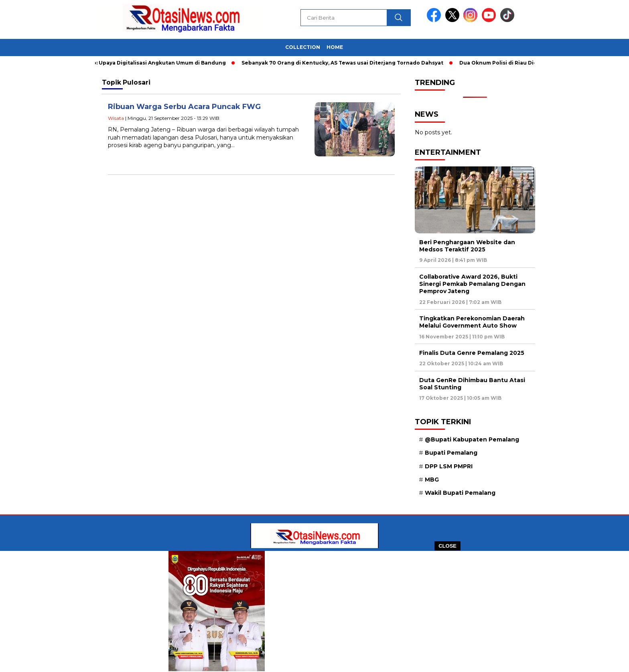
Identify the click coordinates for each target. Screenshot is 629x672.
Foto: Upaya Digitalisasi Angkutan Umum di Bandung (157, 63)
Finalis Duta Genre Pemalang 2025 (472, 353)
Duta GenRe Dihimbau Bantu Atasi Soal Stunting (472, 384)
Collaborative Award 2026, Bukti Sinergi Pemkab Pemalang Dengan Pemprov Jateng (472, 284)
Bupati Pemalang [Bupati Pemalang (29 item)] (451, 453)
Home (335, 47)
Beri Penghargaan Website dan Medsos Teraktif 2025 (467, 246)
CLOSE (447, 546)
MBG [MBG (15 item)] (432, 480)
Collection (303, 47)
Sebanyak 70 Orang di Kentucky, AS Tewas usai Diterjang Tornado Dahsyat (345, 63)
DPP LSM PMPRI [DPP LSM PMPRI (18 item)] (449, 466)
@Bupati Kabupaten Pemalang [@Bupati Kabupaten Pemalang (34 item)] (472, 439)
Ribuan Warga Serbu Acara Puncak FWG (184, 107)
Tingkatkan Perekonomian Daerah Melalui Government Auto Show (472, 322)
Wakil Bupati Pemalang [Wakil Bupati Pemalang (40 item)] (460, 493)
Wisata (116, 118)
